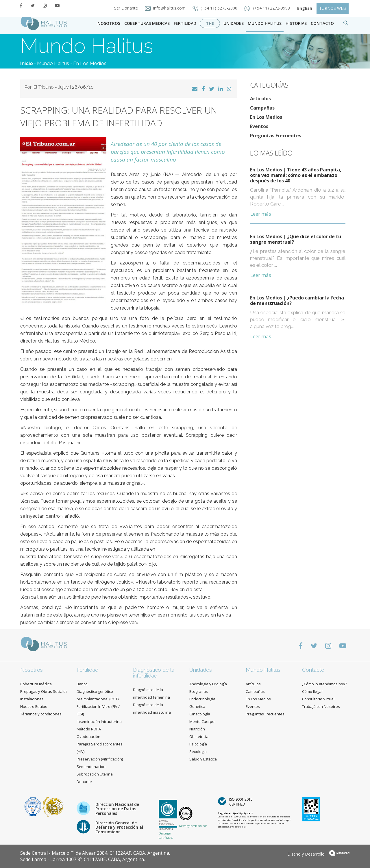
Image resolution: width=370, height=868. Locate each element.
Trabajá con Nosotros (321, 706)
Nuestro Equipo (34, 706)
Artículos (260, 99)
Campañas (262, 108)
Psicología (198, 744)
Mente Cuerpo (202, 721)
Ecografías (199, 691)
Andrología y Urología (208, 684)
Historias (296, 23)
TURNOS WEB (333, 8)
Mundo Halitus (265, 23)
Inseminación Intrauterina (99, 721)
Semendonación (91, 767)
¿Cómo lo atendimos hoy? (324, 684)
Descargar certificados (166, 835)
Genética (197, 706)
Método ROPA (89, 729)
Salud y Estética (203, 759)
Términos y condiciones (41, 714)
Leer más (261, 214)
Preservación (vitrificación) (100, 759)
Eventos (259, 126)
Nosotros (109, 23)
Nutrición (197, 729)
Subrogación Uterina (95, 774)
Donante (84, 782)
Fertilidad (185, 23)
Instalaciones (32, 699)
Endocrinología (202, 699)
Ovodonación (88, 736)
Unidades (234, 23)
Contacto (313, 670)
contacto (322, 23)
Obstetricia (199, 736)
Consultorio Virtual (318, 699)
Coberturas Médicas (147, 23)
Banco (82, 684)
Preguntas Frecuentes (276, 136)
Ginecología (200, 714)
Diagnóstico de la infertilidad (154, 673)
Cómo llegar (312, 691)
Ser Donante (127, 8)
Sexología (198, 752)
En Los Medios (90, 63)
